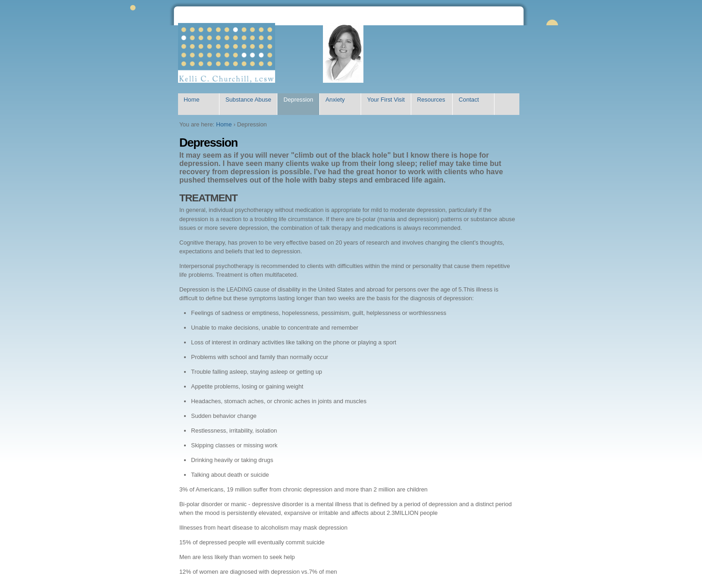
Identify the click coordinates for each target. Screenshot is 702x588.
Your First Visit (386, 100)
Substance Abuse (248, 100)
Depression (298, 100)
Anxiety (335, 100)
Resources (431, 100)
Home (191, 100)
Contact (469, 100)
